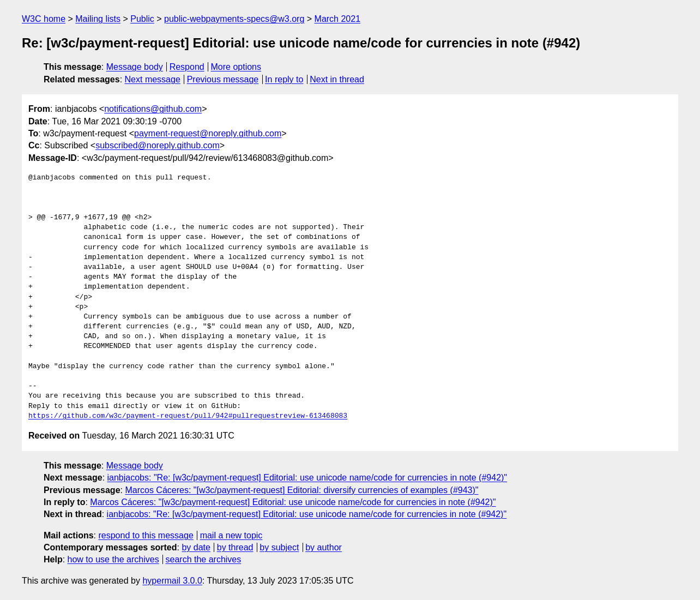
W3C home (44, 19)
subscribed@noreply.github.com (158, 145)
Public (142, 19)
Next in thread (337, 79)
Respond (187, 67)
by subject (279, 547)
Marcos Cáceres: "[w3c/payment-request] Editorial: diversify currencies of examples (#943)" (301, 490)
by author (324, 547)
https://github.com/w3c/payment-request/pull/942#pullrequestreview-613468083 (188, 416)
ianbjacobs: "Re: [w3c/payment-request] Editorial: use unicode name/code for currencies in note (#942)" (307, 478)
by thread (235, 547)
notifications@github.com (153, 109)
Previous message (223, 79)
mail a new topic (231, 535)
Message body (135, 67)
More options (236, 67)
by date (196, 547)
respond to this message (146, 535)
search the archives (204, 559)
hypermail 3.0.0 (172, 581)
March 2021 (338, 19)
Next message (153, 79)
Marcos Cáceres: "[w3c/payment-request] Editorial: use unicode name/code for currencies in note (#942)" (293, 502)
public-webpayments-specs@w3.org (234, 19)
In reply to (284, 79)
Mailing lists (98, 19)
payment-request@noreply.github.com (208, 133)
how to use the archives (113, 559)
